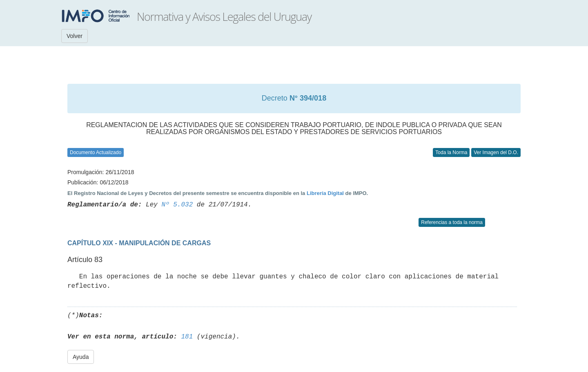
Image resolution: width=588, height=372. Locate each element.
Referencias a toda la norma (452, 222)
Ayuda (81, 357)
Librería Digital (325, 193)
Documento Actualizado (96, 152)
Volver (75, 36)
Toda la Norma (451, 152)
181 (187, 337)
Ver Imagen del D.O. (496, 152)
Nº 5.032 (177, 205)
